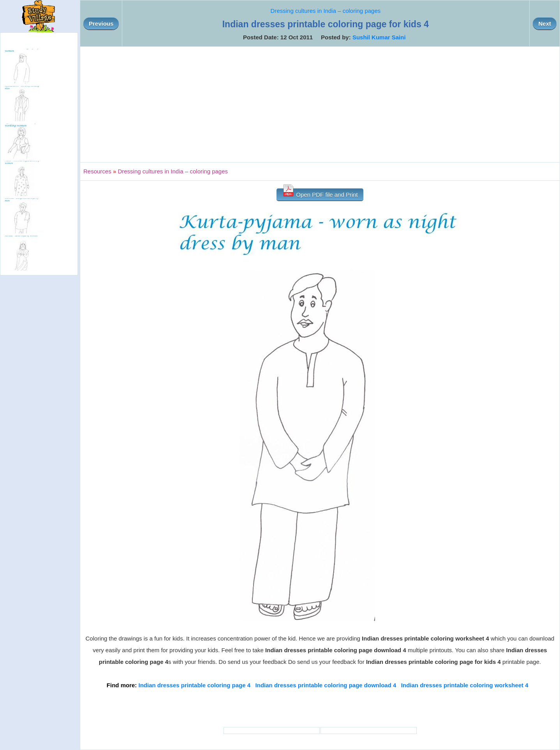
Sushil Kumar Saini (379, 37)
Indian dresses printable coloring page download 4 (326, 685)
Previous (101, 24)
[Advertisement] (320, 104)
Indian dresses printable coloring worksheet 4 (465, 685)
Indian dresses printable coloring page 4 (195, 685)
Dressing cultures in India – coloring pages (326, 11)
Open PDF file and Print (320, 193)
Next (545, 24)
